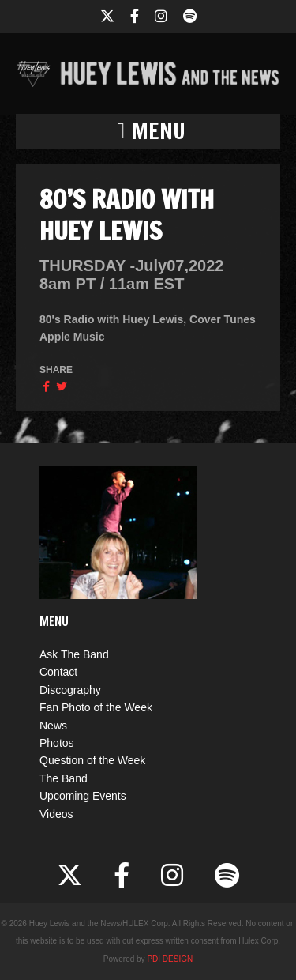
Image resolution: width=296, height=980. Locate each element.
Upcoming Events (83, 796)
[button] (148, 131)
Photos (57, 743)
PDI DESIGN (170, 959)
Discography (70, 690)
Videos (56, 814)
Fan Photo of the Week (96, 707)
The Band (64, 778)
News (53, 726)
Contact (58, 672)
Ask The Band (74, 654)
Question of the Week (92, 760)
